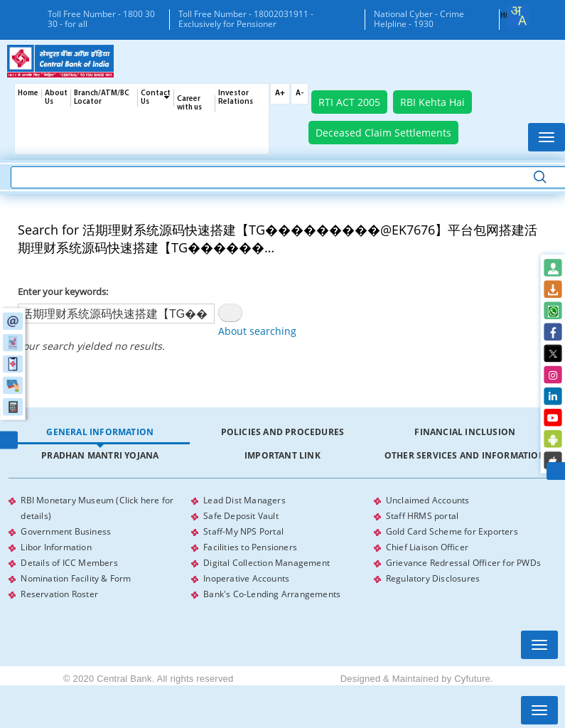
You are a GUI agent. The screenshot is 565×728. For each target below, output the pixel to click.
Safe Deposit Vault (241, 516)
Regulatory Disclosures (433, 578)
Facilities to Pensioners (250, 547)
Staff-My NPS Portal (243, 531)
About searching (257, 331)
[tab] (100, 433)
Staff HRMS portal (422, 516)
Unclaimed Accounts (428, 500)
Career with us (189, 103)
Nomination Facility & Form (76, 578)
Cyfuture (472, 679)
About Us (56, 98)
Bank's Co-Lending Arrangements (272, 594)
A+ (280, 93)
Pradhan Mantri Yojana (100, 455)
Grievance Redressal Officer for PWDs (463, 563)
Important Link (282, 455)
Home (28, 93)
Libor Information (56, 547)
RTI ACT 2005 (349, 102)
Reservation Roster (59, 594)
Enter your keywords (62, 291)
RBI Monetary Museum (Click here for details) (97, 508)
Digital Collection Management (267, 563)
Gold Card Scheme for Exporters (452, 531)
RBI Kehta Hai (432, 102)
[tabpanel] (282, 547)
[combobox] (518, 16)
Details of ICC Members (69, 563)
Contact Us (156, 98)
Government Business (66, 531)
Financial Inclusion (465, 432)
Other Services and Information (465, 455)
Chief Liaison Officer (427, 547)
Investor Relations (236, 98)
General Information (100, 432)
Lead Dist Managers (244, 500)
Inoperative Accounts (246, 578)
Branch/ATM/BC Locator (102, 98)
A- (300, 93)
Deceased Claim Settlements (383, 133)
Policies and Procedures (283, 432)
